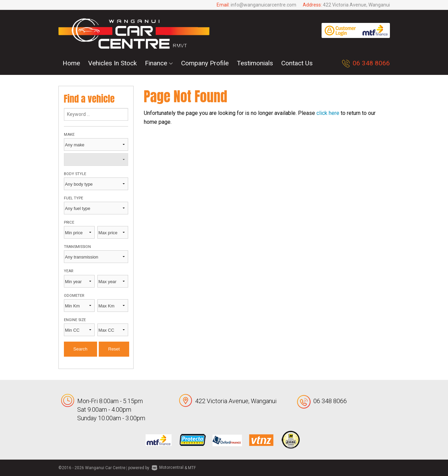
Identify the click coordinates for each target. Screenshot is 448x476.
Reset (114, 349)
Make (69, 135)
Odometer (74, 296)
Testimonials (255, 63)
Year (69, 271)
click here (328, 113)
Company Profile (205, 63)
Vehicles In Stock (112, 63)
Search (80, 349)
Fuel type (73, 198)
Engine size (75, 320)
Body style (75, 174)
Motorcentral (168, 467)
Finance (159, 63)
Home (71, 63)
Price (69, 222)
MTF (192, 467)
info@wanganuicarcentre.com (263, 5)
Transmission (77, 247)
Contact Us (297, 63)
